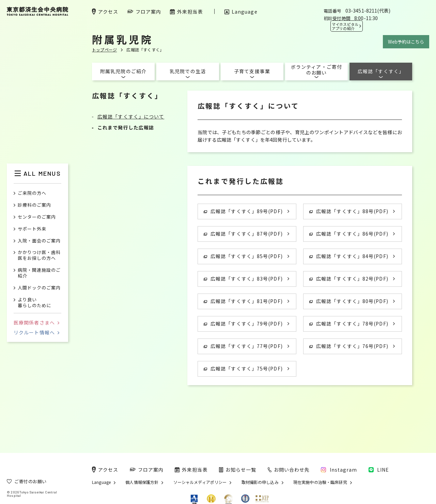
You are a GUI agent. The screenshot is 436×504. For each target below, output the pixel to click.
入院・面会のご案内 (39, 241)
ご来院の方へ (32, 193)
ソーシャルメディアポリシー (200, 482)
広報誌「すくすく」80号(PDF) (349, 301)
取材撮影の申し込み (260, 482)
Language (101, 482)
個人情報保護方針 (142, 482)
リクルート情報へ (36, 332)
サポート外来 (32, 229)
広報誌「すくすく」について (131, 116)
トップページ (104, 50)
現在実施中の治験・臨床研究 (320, 482)
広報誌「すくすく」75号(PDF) (243, 368)
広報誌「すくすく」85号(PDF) (243, 256)
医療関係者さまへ (36, 322)
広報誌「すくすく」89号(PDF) (243, 211)
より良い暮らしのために (34, 303)
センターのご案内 (37, 217)
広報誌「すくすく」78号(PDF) (349, 324)
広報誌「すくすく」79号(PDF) (243, 324)
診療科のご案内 (34, 205)
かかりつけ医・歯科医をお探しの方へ (39, 255)
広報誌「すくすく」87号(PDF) (243, 234)
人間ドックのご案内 (39, 288)
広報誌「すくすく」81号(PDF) (243, 301)
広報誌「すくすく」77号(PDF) (243, 346)
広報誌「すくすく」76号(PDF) (349, 346)
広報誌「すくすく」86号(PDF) (349, 234)
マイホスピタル (345, 26)
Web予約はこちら (406, 42)
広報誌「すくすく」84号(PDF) (349, 256)
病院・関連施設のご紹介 (39, 273)
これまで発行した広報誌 (126, 127)
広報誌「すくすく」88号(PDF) (349, 211)
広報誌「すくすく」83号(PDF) (243, 279)
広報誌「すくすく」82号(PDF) (349, 279)
